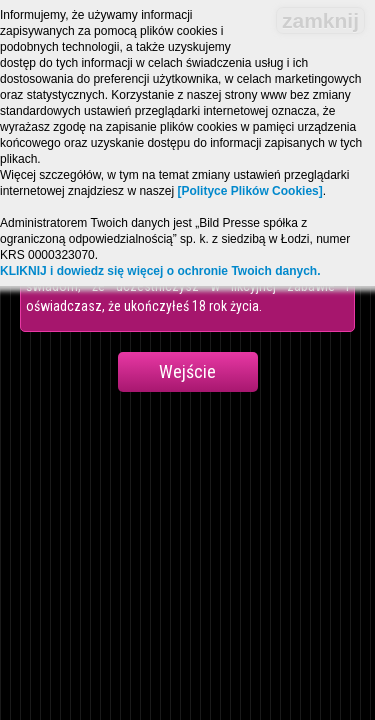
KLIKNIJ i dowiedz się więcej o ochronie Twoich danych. (160, 271)
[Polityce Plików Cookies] (249, 191)
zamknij (320, 20)
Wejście (187, 371)
